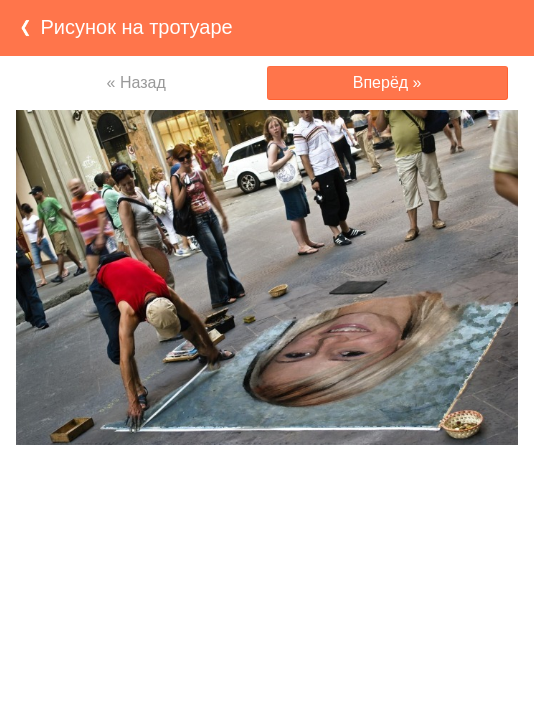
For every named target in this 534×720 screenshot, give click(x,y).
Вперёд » (387, 82)
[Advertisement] (267, 484)
